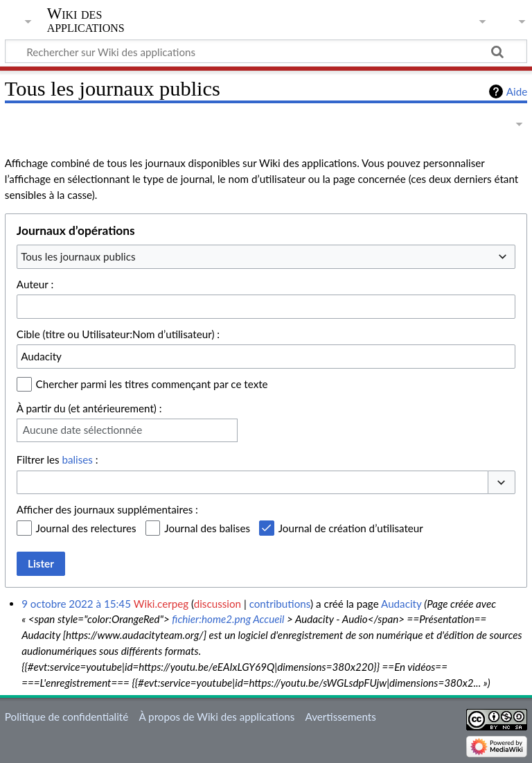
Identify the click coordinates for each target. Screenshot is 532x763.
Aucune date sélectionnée (82, 430)
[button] (502, 483)
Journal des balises (207, 528)
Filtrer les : (57, 459)
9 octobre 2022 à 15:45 (76, 604)
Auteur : (35, 284)
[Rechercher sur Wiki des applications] (266, 51)
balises (77, 459)
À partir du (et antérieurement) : (89, 408)
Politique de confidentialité (66, 717)
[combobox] (266, 256)
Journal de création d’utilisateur (351, 528)
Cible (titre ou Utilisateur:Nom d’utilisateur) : (118, 334)
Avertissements (341, 717)
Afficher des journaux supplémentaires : (107, 509)
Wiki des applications (86, 20)
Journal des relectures (86, 528)
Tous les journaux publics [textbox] (78, 256)
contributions (280, 604)
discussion (218, 604)
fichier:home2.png (211, 619)
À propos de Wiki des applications (216, 717)
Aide (517, 91)
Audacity (401, 604)
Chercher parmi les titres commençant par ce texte (152, 384)
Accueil (268, 619)
